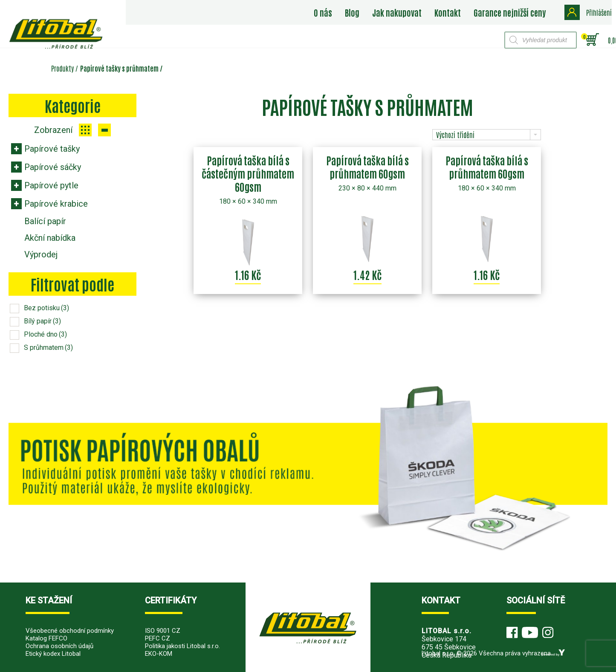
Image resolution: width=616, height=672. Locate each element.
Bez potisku (46, 308)
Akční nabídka (50, 238)
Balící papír (45, 221)
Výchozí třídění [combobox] (455, 135)
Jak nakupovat (397, 12)
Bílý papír (42, 321)
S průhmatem (48, 348)
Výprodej (41, 254)
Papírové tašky (52, 149)
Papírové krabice (56, 204)
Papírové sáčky (53, 167)
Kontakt (448, 12)
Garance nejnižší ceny (510, 12)
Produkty (62, 68)
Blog (352, 12)
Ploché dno (45, 334)
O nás (323, 12)
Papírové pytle (51, 185)
